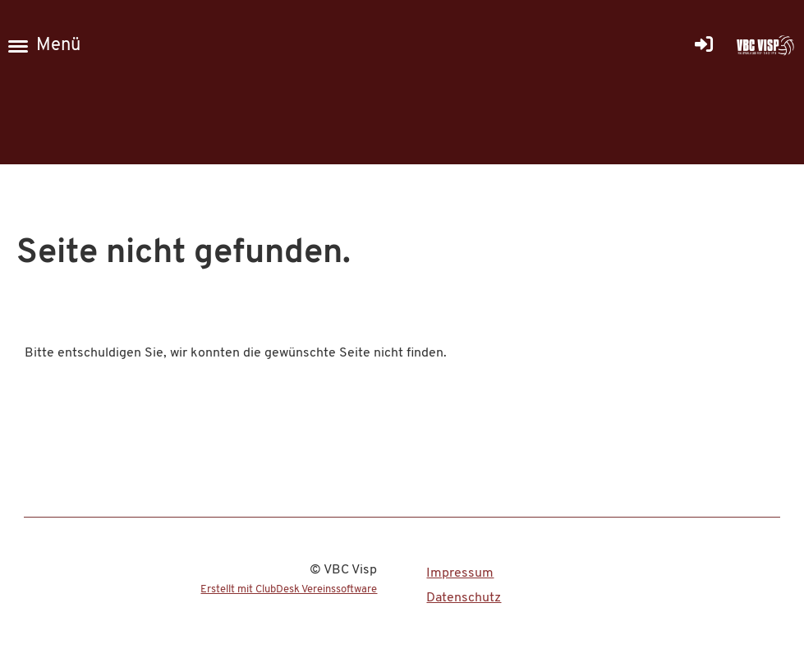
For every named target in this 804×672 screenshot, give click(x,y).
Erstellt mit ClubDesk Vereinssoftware (289, 589)
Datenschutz (464, 598)
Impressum (460, 573)
